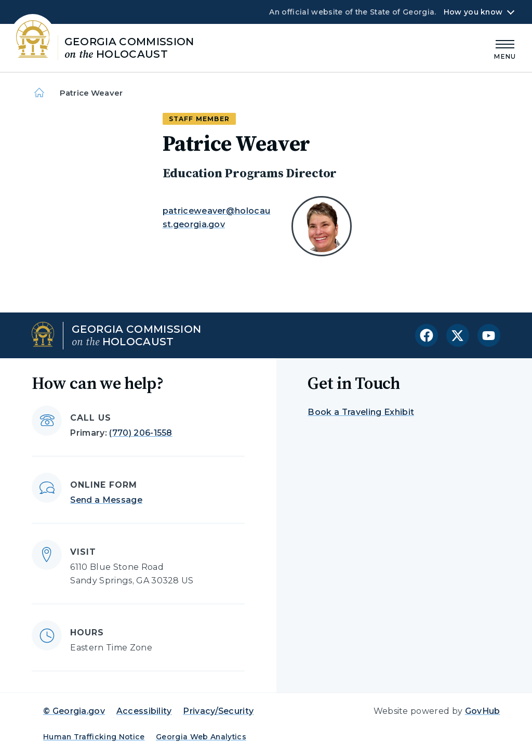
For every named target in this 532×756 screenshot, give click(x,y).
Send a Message (106, 500)
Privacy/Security (218, 711)
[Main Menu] (505, 48)
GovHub (483, 711)
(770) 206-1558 (141, 433)
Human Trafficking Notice (94, 737)
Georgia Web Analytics (201, 737)
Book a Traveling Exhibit (361, 412)
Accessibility (144, 711)
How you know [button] (473, 12)
